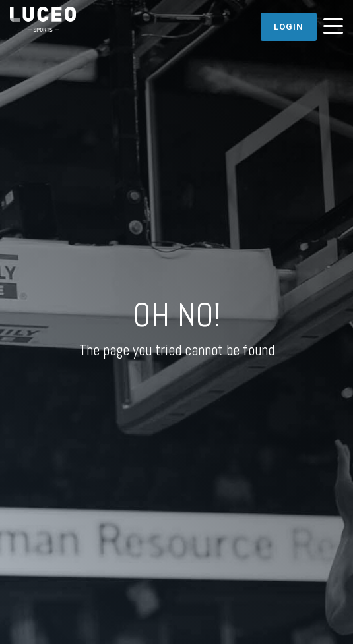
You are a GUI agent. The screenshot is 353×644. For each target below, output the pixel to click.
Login (289, 27)
